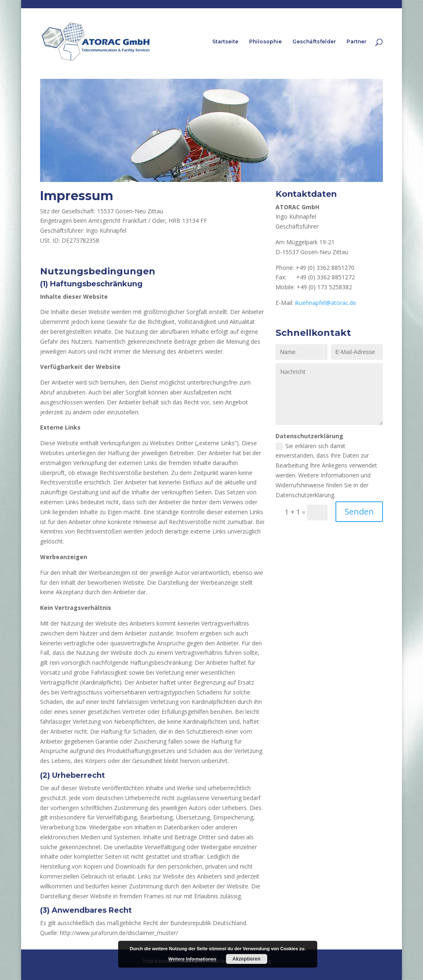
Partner (356, 42)
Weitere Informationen (192, 959)
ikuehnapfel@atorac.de (326, 303)
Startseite (225, 42)
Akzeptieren (246, 959)
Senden (359, 511)
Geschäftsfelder (314, 42)
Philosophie (265, 42)
